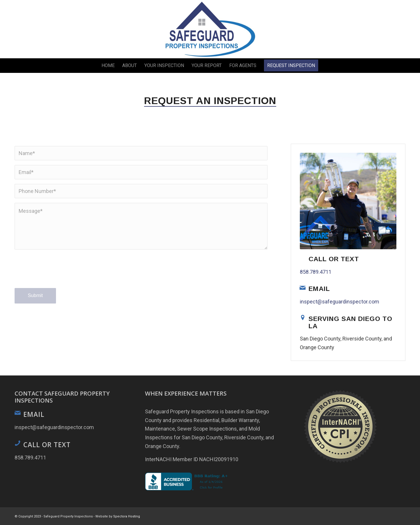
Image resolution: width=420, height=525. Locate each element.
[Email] (303, 288)
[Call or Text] (303, 258)
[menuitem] (108, 66)
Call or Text (334, 259)
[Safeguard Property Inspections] (210, 29)
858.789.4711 (316, 272)
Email (319, 289)
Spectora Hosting (127, 516)
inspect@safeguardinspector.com (339, 302)
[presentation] (59, 274)
